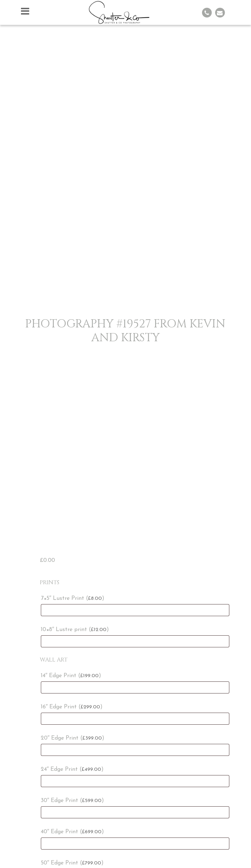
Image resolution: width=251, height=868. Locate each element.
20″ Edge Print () (73, 738)
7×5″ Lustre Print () (73, 598)
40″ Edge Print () (73, 832)
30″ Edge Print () (73, 801)
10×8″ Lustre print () (75, 630)
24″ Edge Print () (72, 769)
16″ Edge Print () (72, 707)
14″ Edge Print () (71, 676)
